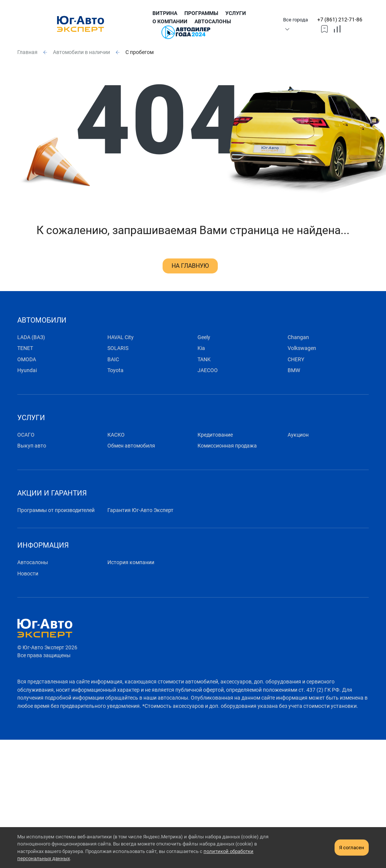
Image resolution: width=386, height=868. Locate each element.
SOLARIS (118, 348)
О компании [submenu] (170, 22)
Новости (28, 574)
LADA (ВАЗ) (31, 337)
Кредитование (215, 435)
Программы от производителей (56, 510)
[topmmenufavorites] (324, 29)
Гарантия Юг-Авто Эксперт (140, 510)
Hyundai (27, 370)
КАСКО (116, 435)
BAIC (113, 360)
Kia (201, 348)
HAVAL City (121, 337)
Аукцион (298, 435)
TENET (25, 348)
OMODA (27, 360)
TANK (204, 360)
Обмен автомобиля (131, 446)
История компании (131, 562)
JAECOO (208, 370)
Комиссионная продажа (227, 446)
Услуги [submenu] (236, 13)
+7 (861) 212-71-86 (340, 20)
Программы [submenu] (201, 13)
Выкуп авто (32, 446)
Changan (298, 337)
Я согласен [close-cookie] (352, 848)
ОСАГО (26, 435)
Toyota (115, 370)
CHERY (296, 360)
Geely (204, 337)
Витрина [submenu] (165, 13)
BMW (294, 370)
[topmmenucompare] (337, 29)
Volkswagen (302, 348)
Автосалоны (213, 22)
